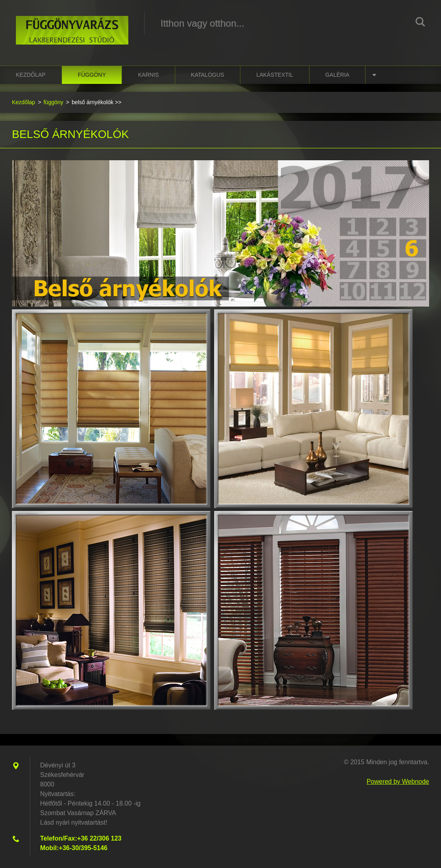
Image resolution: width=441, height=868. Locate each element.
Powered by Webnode (398, 782)
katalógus (208, 75)
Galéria (338, 75)
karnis (148, 75)
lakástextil (275, 75)
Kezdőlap (31, 75)
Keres (420, 23)
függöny (92, 75)
